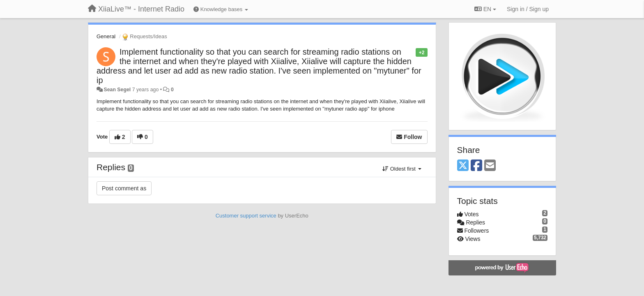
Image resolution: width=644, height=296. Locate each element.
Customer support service (246, 216)
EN (485, 9)
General (106, 36)
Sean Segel (117, 90)
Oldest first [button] (402, 169)
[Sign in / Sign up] (528, 9)
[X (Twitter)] (463, 166)
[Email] (490, 166)
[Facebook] (476, 166)
